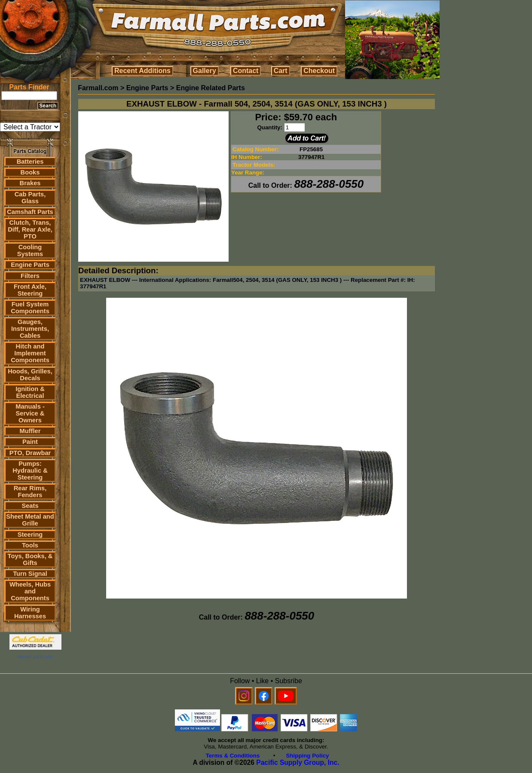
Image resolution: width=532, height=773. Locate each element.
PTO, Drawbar (30, 453)
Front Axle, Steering (30, 290)
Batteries (30, 162)
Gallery (205, 71)
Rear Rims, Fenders (30, 492)
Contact (246, 71)
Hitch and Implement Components (30, 353)
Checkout (319, 71)
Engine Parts (30, 265)
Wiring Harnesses (30, 613)
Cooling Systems (30, 251)
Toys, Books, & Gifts (30, 559)
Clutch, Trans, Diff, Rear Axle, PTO (30, 229)
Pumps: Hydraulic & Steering (30, 471)
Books (30, 172)
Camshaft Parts (30, 212)
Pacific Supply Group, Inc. (298, 762)
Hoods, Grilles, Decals (30, 375)
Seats (30, 506)
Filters (30, 276)
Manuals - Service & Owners (30, 413)
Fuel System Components (30, 308)
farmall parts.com (35, 657)
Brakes (30, 183)
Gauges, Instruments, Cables (30, 329)
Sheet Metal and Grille (30, 520)
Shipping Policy (308, 756)
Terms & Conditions (233, 756)
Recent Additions (142, 71)
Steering (30, 535)
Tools (30, 545)
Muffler (30, 431)
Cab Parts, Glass (30, 198)
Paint (30, 442)
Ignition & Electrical (30, 392)
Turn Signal (30, 574)
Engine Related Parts (211, 88)
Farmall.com (98, 88)
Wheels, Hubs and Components (30, 591)
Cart (281, 71)
